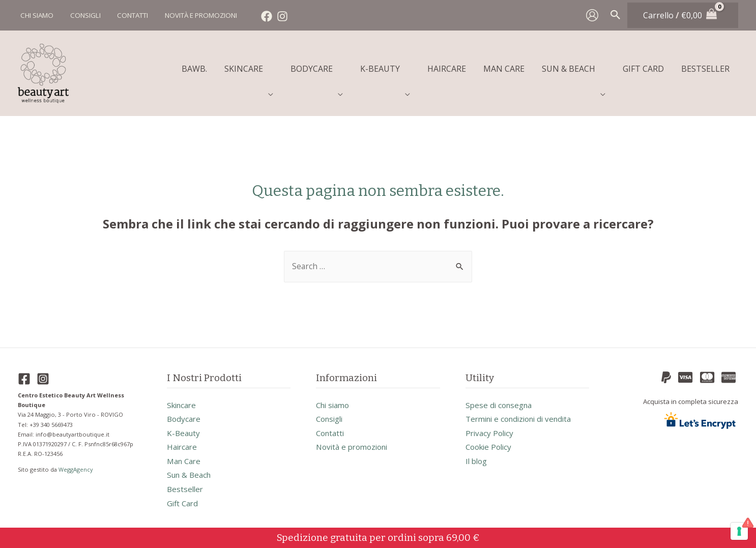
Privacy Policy (491, 429)
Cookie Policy (491, 443)
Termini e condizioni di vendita (524, 415)
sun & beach (191, 472)
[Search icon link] (616, 15)
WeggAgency (77, 464)
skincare (183, 400)
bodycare (185, 415)
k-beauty (184, 429)
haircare (183, 443)
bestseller (186, 486)
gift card (184, 500)
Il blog (477, 457)
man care (185, 457)
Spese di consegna (501, 400)
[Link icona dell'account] (592, 15)
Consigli (331, 415)
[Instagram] (277, 16)
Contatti (331, 429)
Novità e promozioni (355, 443)
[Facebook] (261, 16)
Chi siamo (335, 400)
